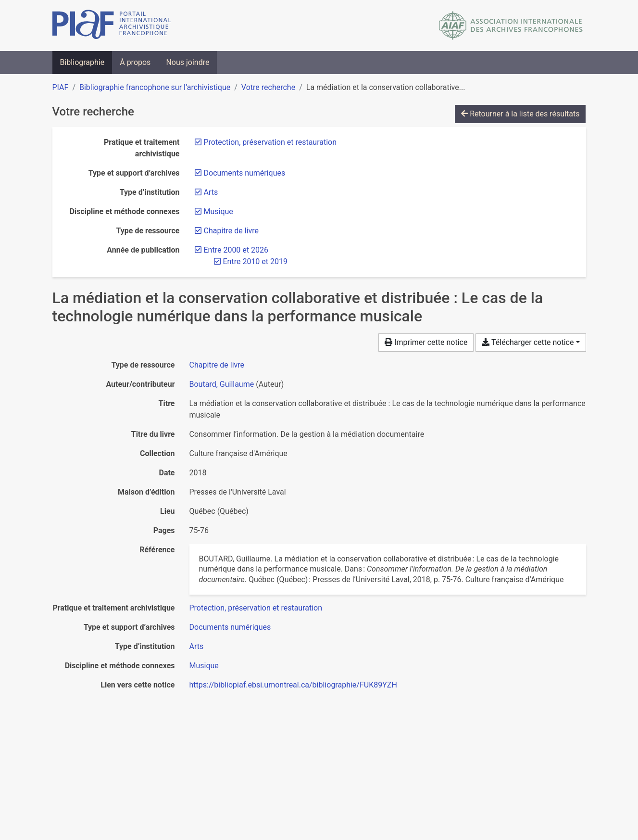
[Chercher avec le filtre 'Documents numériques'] (230, 627)
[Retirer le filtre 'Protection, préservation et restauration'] (270, 142)
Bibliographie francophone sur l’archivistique (155, 87)
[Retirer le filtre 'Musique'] (219, 211)
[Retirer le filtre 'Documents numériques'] (245, 173)
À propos (135, 62)
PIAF (61, 87)
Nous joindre (188, 62)
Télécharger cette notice (528, 342)
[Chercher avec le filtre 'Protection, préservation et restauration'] (256, 608)
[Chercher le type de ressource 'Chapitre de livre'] (217, 365)
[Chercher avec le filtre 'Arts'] (197, 646)
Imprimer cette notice (426, 342)
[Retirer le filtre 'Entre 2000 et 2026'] (236, 250)
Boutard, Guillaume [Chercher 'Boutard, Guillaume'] (222, 384)
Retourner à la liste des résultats (520, 114)
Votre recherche (268, 87)
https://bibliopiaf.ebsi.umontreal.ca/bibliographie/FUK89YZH (293, 685)
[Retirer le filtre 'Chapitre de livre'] (231, 231)
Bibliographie (82, 62)
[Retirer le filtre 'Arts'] (211, 192)
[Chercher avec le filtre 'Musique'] (204, 666)
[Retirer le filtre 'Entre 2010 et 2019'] (255, 261)
